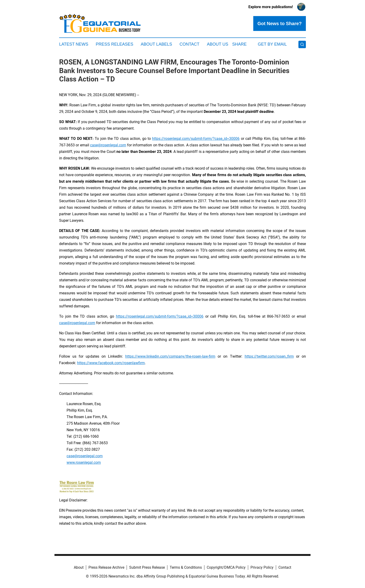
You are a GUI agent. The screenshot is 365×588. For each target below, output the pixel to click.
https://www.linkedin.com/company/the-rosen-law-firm (170, 356)
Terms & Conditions (186, 567)
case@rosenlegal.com (108, 145)
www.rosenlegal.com (84, 462)
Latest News (74, 44)
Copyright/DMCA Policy (226, 567)
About (79, 567)
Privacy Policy (262, 567)
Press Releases (114, 44)
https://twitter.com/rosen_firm (269, 356)
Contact (189, 44)
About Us (218, 44)
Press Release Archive (106, 567)
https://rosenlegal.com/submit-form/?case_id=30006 (196, 139)
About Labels (156, 44)
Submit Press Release (147, 567)
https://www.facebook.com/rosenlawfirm (111, 363)
